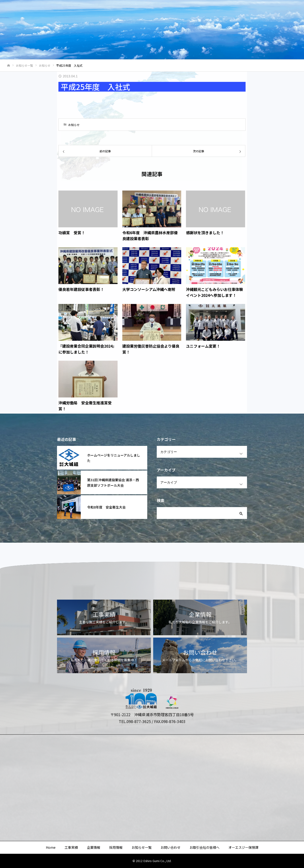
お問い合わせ (208, 12)
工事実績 (111, 12)
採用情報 (154, 12)
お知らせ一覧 (180, 12)
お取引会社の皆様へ (242, 12)
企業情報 (133, 12)
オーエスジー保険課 (280, 12)
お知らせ (74, 125)
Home (91, 12)
